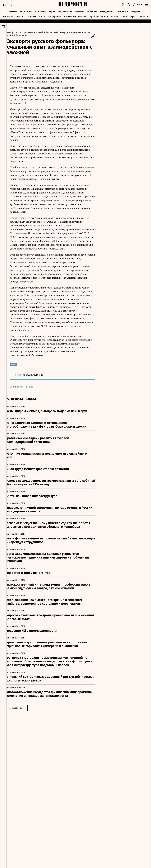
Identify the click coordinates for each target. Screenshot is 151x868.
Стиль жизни (122, 10)
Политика (80, 10)
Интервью (136, 10)
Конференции (55, 15)
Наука (133, 15)
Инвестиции (26, 10)
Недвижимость (65, 10)
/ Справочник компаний (37, 32)
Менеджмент (107, 10)
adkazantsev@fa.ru (39, 375)
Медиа (52, 10)
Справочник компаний (75, 15)
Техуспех (20, 15)
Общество (92, 10)
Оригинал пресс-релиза (28, 387)
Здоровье (32, 15)
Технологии (40, 10)
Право (124, 15)
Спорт (42, 15)
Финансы (12, 10)
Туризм (114, 15)
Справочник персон (99, 15)
